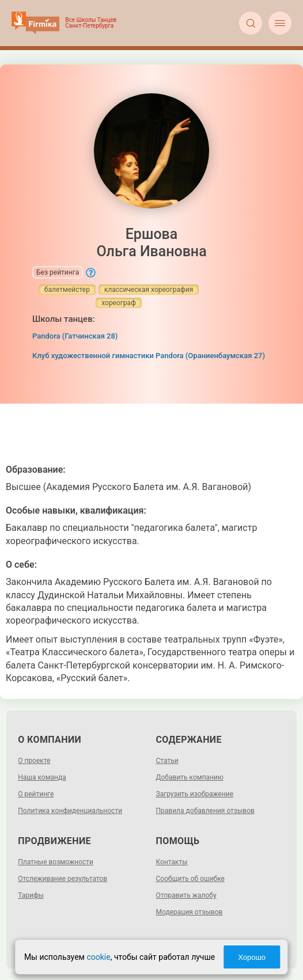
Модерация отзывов (190, 912)
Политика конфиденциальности (70, 811)
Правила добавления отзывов (205, 811)
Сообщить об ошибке (190, 879)
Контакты (172, 862)
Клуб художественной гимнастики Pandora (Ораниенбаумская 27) (149, 356)
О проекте (34, 761)
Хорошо (252, 957)
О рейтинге (36, 794)
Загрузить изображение (195, 794)
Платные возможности (56, 862)
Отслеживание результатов (63, 879)
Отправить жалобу (186, 895)
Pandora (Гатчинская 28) (75, 336)
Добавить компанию (190, 777)
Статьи (167, 761)
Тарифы (31, 895)
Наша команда (42, 777)
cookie (98, 957)
